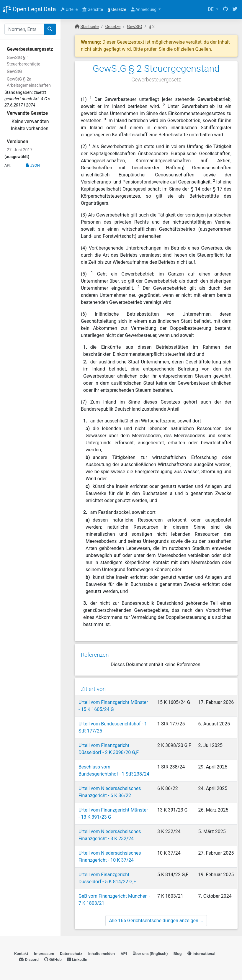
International (201, 952)
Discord (29, 958)
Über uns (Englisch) (150, 952)
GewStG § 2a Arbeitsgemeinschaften (29, 82)
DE (211, 9)
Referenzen (95, 654)
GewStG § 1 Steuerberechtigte (24, 61)
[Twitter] (235, 9)
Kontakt (21, 952)
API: (8, 165)
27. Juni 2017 (20, 150)
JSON (33, 165)
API (124, 952)
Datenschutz (71, 952)
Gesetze (117, 9)
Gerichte (93, 9)
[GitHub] (225, 9)
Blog (178, 952)
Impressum (44, 952)
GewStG (14, 72)
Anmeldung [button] (144, 9)
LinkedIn (77, 958)
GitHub (53, 958)
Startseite (90, 27)
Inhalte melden (102, 952)
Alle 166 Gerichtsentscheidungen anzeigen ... (156, 919)
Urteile (69, 9)
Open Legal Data (29, 10)
